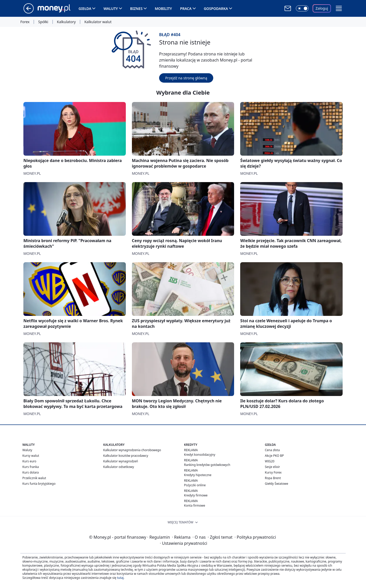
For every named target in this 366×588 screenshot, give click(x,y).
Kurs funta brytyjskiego (39, 484)
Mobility (163, 9)
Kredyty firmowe (196, 495)
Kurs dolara (31, 472)
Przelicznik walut (34, 478)
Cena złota (272, 450)
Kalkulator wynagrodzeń (121, 461)
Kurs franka (31, 467)
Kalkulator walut (98, 22)
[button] (339, 8)
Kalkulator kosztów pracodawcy (126, 456)
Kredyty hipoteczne (198, 475)
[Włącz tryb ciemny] (302, 8)
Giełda (85, 9)
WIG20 (270, 461)
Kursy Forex (273, 472)
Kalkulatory (66, 22)
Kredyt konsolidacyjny (200, 455)
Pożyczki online (195, 485)
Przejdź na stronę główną (186, 78)
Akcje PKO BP (274, 456)
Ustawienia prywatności (184, 543)
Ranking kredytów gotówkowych (207, 465)
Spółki (43, 22)
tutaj (120, 578)
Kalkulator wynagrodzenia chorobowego (132, 450)
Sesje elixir (272, 467)
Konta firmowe (195, 505)
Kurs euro (29, 461)
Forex (25, 22)
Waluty (111, 9)
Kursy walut (31, 456)
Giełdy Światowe (277, 484)
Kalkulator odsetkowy (119, 467)
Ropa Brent (273, 478)
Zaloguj (322, 8)
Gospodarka (216, 9)
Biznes (136, 9)
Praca (186, 9)
